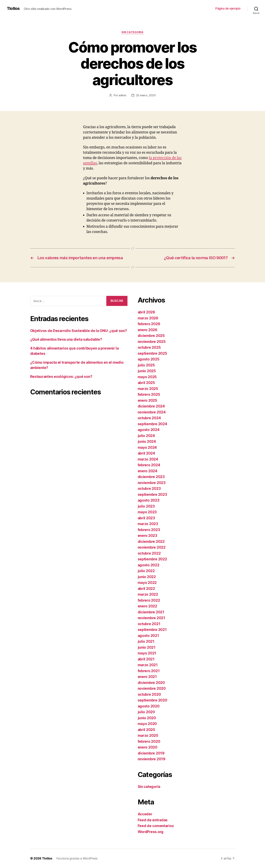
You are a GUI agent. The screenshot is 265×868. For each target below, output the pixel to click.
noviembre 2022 (152, 547)
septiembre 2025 (152, 353)
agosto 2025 (149, 359)
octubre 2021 (149, 624)
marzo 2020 (148, 735)
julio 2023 (146, 506)
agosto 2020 (149, 706)
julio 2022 (146, 571)
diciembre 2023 (151, 477)
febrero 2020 (149, 741)
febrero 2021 (149, 671)
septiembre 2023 (152, 495)
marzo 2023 (148, 524)
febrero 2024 (149, 465)
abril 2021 (146, 659)
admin (122, 95)
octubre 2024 (149, 418)
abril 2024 (146, 453)
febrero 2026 (149, 324)
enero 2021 (147, 677)
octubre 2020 (149, 694)
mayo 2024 (147, 447)
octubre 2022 (149, 553)
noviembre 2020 (152, 688)
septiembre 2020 (152, 700)
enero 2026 (148, 330)
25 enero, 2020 (146, 95)
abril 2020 (146, 730)
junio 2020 (147, 718)
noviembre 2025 (152, 342)
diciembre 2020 (151, 683)
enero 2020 (148, 747)
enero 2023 (147, 536)
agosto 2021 (148, 636)
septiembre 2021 (152, 630)
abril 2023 (146, 518)
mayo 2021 (147, 653)
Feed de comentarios (156, 826)
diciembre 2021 (151, 612)
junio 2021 (147, 647)
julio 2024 (146, 436)
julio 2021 (146, 641)
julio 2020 (146, 712)
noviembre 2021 (151, 618)
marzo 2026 (148, 318)
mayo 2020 (147, 724)
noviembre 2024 (152, 412)
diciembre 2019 (151, 753)
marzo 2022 (148, 594)
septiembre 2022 (152, 559)
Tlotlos (13, 9)
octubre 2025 (149, 347)
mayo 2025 (147, 377)
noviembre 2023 (152, 483)
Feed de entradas (153, 820)
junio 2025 (147, 371)
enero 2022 (147, 606)
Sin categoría (132, 32)
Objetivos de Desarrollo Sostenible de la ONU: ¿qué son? (79, 331)
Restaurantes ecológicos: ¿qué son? (61, 377)
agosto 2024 (149, 430)
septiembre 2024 (152, 424)
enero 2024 (148, 471)
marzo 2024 (148, 459)
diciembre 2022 (151, 542)
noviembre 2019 (152, 759)
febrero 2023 (149, 530)
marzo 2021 (148, 665)
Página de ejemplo (228, 8)
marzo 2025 (148, 389)
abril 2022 (146, 589)
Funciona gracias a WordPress (77, 858)
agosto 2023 (149, 500)
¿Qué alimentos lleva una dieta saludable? (66, 339)
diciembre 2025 (151, 336)
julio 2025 (146, 365)
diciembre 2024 (151, 406)
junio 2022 (147, 577)
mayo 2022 (147, 583)
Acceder (145, 814)
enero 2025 (147, 400)
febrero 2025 (149, 394)
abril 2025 (146, 383)
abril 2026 (146, 312)
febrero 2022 (149, 600)
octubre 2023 (149, 489)
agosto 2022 (149, 565)
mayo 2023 (147, 512)
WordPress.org (151, 832)
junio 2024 (147, 441)
